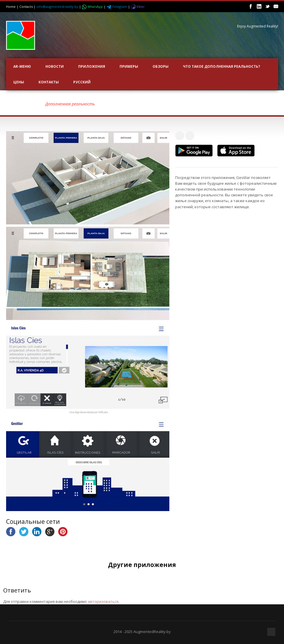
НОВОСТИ (55, 66)
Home (11, 7)
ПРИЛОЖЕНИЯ (92, 66)
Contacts (26, 7)
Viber (138, 7)
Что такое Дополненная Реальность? (221, 66)
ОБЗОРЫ (161, 66)
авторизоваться (103, 601)
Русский (82, 82)
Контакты (49, 82)
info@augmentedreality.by (57, 7)
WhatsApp (93, 7)
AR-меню (22, 66)
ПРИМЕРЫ (129, 66)
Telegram (117, 7)
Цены (19, 82)
